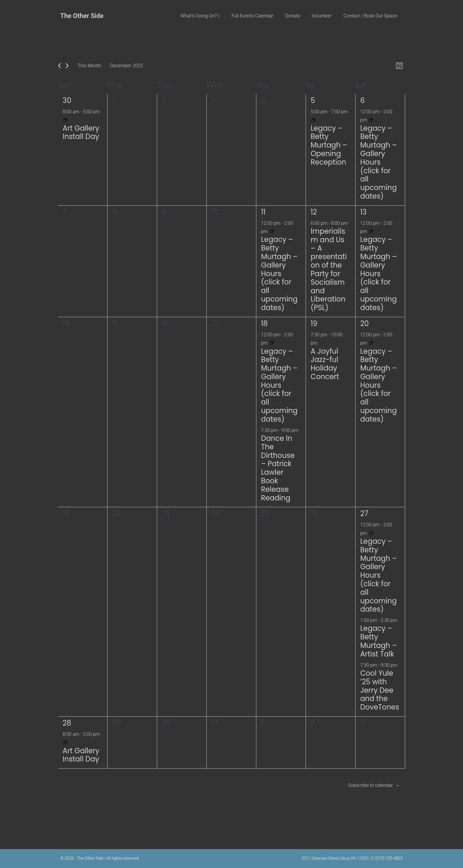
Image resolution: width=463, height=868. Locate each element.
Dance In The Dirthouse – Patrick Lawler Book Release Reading (278, 468)
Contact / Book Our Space (370, 16)
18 (264, 324)
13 (363, 212)
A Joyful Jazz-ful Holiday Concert (325, 364)
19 (314, 324)
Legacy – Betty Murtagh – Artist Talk (379, 641)
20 (365, 324)
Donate (293, 16)
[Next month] (67, 66)
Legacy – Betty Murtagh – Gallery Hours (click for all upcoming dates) (379, 162)
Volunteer (322, 16)
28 (67, 723)
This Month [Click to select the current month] (89, 66)
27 (364, 514)
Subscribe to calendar (371, 785)
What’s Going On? (200, 16)
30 (67, 100)
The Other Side (82, 16)
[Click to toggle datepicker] (126, 66)
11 (263, 212)
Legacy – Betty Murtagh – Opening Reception (329, 145)
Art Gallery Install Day (81, 132)
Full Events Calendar (252, 16)
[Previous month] (59, 66)
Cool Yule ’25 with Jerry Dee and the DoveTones (380, 690)
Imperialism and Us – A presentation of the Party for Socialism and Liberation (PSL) (329, 269)
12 (314, 212)
